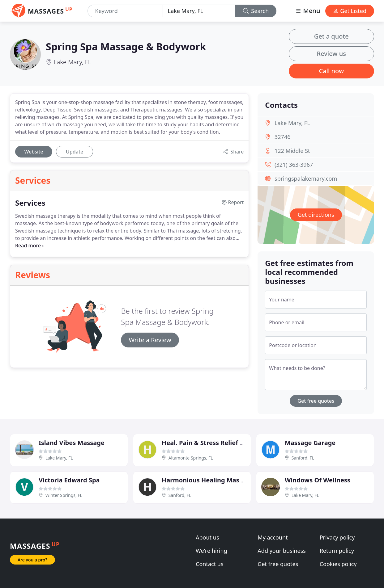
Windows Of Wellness (318, 480)
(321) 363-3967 (294, 165)
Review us (331, 54)
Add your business (282, 551)
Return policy (337, 551)
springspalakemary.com (306, 178)
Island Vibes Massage (72, 443)
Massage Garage (310, 443)
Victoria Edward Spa (69, 480)
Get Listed (350, 11)
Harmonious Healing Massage (208, 480)
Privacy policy (337, 537)
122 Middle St (292, 151)
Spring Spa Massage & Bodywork (126, 46)
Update (75, 152)
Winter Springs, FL (64, 495)
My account (273, 537)
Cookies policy (338, 564)
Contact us (210, 564)
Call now (331, 71)
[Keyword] (125, 11)
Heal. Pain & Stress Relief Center (211, 443)
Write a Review (150, 340)
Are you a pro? (32, 560)
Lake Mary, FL (72, 62)
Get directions (316, 215)
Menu (308, 11)
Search (256, 11)
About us (207, 537)
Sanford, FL (303, 458)
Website (34, 152)
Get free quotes (316, 401)
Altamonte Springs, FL (191, 458)
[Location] (199, 11)
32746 (282, 137)
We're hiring (211, 551)
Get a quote (331, 36)
